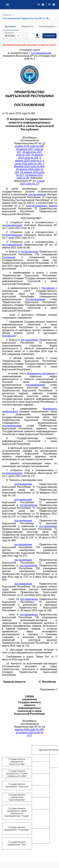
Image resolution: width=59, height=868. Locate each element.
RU (51, 5)
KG (41, 5)
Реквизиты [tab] (27, 27)
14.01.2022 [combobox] (11, 36)
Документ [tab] (11, 27)
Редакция (9, 33)
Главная (7, 15)
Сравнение (49, 36)
